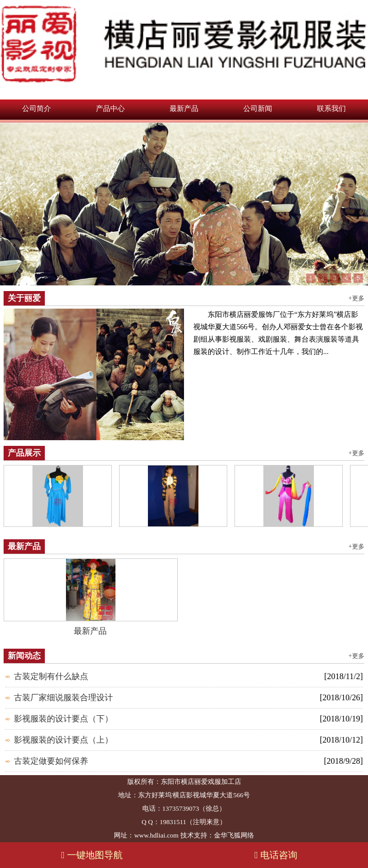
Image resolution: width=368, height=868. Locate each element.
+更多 (356, 298)
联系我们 (331, 109)
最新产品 (184, 109)
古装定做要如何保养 (51, 761)
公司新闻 (258, 109)
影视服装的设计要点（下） (63, 719)
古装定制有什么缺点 (51, 676)
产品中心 (110, 109)
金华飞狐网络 (234, 835)
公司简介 (37, 109)
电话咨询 (276, 855)
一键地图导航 (92, 855)
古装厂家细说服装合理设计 (63, 697)
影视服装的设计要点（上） (63, 740)
